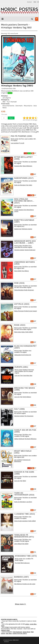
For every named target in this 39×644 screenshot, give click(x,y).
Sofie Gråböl (29, 332)
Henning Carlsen (19, 250)
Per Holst (18, 563)
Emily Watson (27, 397)
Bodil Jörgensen (29, 290)
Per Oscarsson (29, 416)
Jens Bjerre (7, 98)
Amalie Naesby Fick (20, 210)
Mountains (28, 106)
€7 (34, 153)
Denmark (19, 106)
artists (27, 624)
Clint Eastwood (17, 632)
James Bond (26, 632)
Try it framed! (12, 102)
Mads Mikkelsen (27, 166)
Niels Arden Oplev (20, 332)
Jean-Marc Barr (28, 376)
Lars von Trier (19, 376)
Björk (24, 481)
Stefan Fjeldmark (19, 439)
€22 (33, 573)
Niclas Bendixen (19, 290)
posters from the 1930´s (20, 633)
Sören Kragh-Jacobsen (21, 521)
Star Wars (9, 633)
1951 (4, 102)
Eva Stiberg (25, 271)
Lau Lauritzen (15, 143)
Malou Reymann (19, 311)
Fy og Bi (22, 143)
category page (5, 630)
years (3, 626)
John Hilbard (18, 544)
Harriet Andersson (30, 250)
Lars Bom (29, 502)
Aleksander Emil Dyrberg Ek (23, 355)
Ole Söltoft (25, 544)
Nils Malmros (18, 584)
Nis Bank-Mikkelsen (31, 439)
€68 (33, 405)
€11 (33, 552)
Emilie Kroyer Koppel (31, 311)
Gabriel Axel (18, 229)
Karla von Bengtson (20, 185)
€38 (33, 384)
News (5, 108)
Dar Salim (29, 185)
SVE (38, 2)
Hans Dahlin (18, 271)
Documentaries (8, 106)
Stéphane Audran (27, 229)
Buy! (11, 118)
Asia (35, 106)
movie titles (33, 624)
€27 (33, 174)
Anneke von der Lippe (29, 584)
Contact (29, 2)
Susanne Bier (18, 166)
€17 (33, 216)
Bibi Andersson (25, 563)
